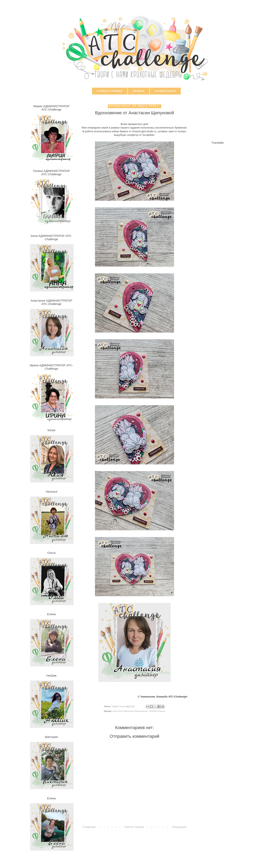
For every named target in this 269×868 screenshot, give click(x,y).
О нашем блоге (165, 91)
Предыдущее (179, 827)
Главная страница (110, 91)
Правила (139, 91)
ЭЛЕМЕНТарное (157, 711)
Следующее (89, 827)
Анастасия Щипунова (123, 711)
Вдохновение (141, 711)
